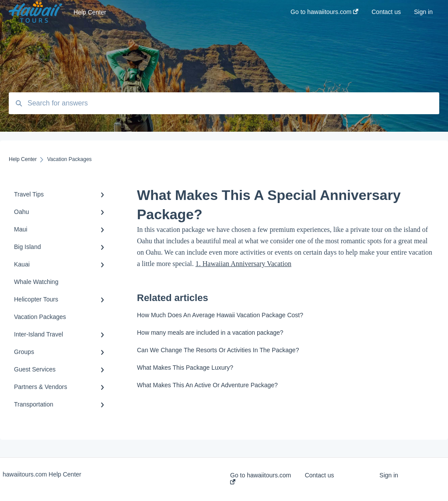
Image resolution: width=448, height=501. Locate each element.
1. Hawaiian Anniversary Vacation (243, 264)
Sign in (389, 475)
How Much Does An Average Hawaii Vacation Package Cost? (220, 315)
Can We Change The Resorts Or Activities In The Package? (218, 350)
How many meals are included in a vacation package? (210, 333)
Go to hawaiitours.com (261, 478)
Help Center (90, 12)
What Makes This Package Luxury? (185, 368)
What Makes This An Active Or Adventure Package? (207, 385)
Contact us (320, 475)
